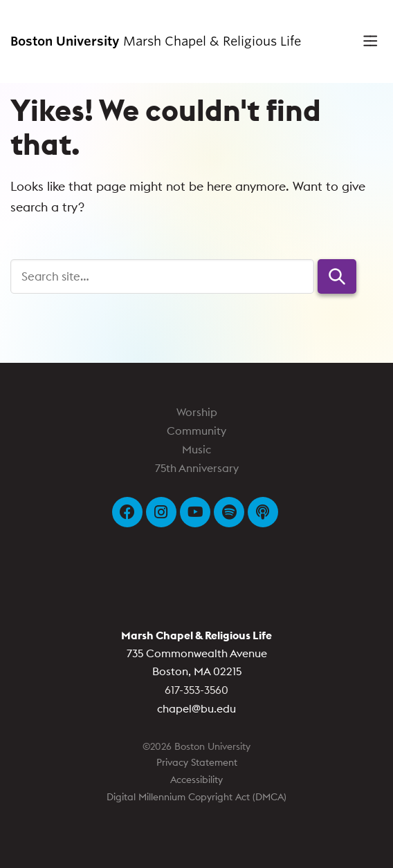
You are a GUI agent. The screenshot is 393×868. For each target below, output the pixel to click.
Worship (197, 412)
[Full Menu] (365, 41)
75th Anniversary (197, 468)
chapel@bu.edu (196, 708)
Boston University (196, 589)
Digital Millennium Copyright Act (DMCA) (196, 797)
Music (196, 449)
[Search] (162, 276)
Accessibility (196, 780)
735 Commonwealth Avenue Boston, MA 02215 (196, 653)
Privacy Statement (197, 762)
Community (196, 431)
